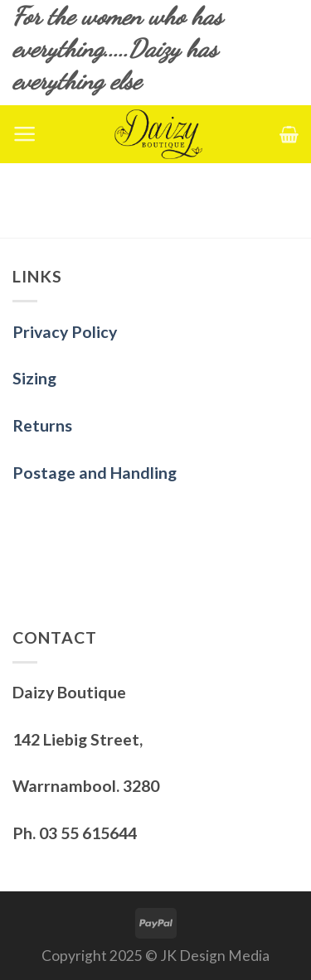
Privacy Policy (65, 332)
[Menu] (25, 134)
